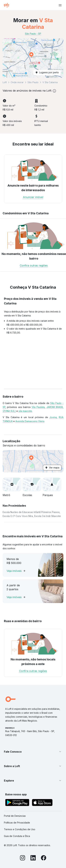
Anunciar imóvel (33, 197)
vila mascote (25, 411)
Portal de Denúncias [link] (15, 816)
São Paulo (33, 82)
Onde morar (17, 82)
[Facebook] (44, 858)
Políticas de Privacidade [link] (17, 823)
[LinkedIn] (33, 858)
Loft (5, 82)
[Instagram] (23, 858)
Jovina (53, 417)
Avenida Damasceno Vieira (30, 421)
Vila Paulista (38, 407)
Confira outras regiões (34, 265)
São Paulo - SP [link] (33, 34)
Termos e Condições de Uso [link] (20, 829)
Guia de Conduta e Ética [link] (17, 836)
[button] (33, 58)
